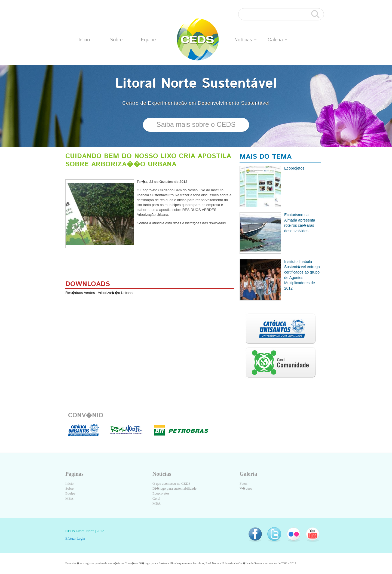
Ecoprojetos (161, 493)
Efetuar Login (75, 538)
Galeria (277, 40)
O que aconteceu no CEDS (171, 484)
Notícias (245, 40)
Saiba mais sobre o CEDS (196, 124)
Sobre (116, 40)
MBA (69, 498)
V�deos (246, 488)
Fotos (244, 484)
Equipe (148, 40)
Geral (156, 498)
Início (84, 40)
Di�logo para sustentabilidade (174, 488)
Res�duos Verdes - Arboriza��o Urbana (99, 293)
